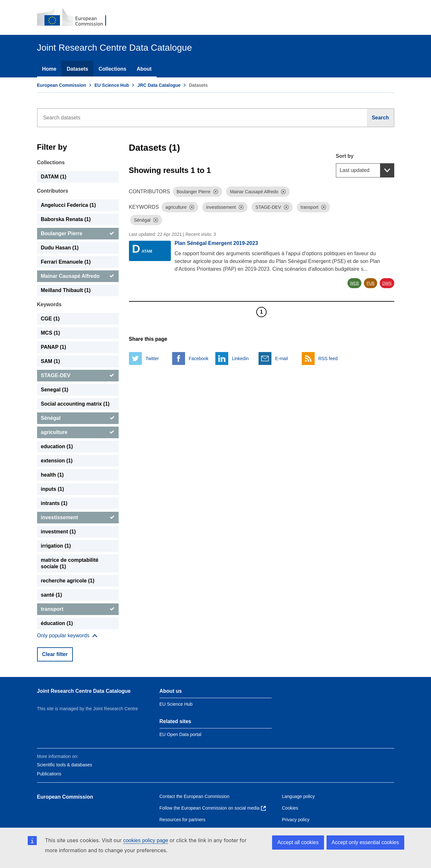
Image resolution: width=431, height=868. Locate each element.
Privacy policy (296, 820)
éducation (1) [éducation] (57, 623)
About (144, 69)
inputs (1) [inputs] (53, 489)
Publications (49, 774)
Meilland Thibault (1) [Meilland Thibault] (66, 290)
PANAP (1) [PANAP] (54, 347)
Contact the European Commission (195, 796)
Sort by (345, 156)
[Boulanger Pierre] (78, 234)
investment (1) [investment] (58, 532)
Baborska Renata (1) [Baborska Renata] (66, 219)
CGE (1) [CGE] (50, 319)
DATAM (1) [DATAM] (54, 177)
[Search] (380, 118)
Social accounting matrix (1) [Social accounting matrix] (75, 404)
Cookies (290, 808)
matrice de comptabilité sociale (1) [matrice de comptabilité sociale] (70, 563)
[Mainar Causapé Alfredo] (78, 276)
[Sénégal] (78, 418)
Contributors (53, 191)
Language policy (299, 796)
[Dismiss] (216, 192)
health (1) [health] (52, 475)
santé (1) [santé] (52, 595)
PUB (371, 283)
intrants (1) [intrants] (54, 503)
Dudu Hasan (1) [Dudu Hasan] (60, 248)
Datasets (78, 69)
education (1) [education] (57, 446)
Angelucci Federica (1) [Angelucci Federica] (69, 205)
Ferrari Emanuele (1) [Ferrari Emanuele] (66, 262)
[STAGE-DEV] (78, 376)
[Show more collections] (67, 636)
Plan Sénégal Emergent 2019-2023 (216, 243)
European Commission (62, 85)
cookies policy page (146, 840)
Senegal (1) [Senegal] (55, 390)
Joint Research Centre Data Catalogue (84, 691)
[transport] (78, 609)
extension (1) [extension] (57, 461)
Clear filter (55, 654)
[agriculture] (78, 432)
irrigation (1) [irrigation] (56, 546)
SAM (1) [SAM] (51, 361)
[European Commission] (76, 17)
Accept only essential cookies (365, 842)
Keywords (49, 304)
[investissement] (78, 518)
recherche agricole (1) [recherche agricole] (68, 581)
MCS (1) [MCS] (51, 333)
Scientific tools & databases (65, 765)
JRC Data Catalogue (159, 85)
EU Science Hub (112, 85)
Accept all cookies (298, 842)
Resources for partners (182, 820)
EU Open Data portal (181, 734)
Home (49, 69)
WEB (354, 283)
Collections (113, 69)
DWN (387, 283)
